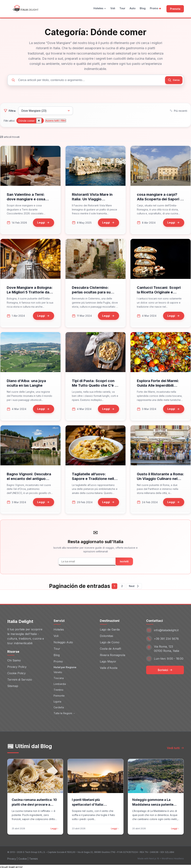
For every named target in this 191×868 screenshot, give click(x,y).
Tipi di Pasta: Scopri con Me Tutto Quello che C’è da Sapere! (95, 386)
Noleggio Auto (63, 641)
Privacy (12, 858)
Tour (122, 8)
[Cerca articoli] (96, 80)
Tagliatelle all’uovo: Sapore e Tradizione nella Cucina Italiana (94, 478)
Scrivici (165, 669)
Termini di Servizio (20, 679)
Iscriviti (124, 560)
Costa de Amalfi (110, 648)
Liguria (57, 700)
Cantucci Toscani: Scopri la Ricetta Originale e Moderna (159, 293)
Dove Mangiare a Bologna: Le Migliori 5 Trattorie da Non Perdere (30, 293)
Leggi (55, 828)
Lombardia (60, 683)
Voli (113, 8)
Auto (133, 8)
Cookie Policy (16, 672)
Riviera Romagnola (112, 654)
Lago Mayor (108, 661)
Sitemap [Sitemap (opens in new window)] (13, 685)
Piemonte (59, 695)
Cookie (23, 858)
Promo (155, 8)
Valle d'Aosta (109, 667)
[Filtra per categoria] (44, 112)
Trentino (58, 689)
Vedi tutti (175, 747)
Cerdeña (59, 706)
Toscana (59, 677)
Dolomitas (107, 635)
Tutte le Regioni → (64, 712)
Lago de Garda (110, 629)
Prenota (175, 9)
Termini (33, 858)
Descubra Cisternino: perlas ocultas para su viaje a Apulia (91, 293)
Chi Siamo (14, 659)
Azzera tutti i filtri (55, 122)
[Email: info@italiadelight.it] (165, 629)
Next (136, 585)
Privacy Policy (17, 666)
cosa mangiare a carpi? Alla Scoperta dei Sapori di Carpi (160, 201)
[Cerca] (172, 80)
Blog (143, 8)
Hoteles (100, 8)
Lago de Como (110, 641)
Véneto (58, 671)
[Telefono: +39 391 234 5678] (165, 638)
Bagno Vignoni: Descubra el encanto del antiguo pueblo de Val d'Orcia (29, 478)
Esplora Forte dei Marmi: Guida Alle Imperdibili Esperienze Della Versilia (158, 386)
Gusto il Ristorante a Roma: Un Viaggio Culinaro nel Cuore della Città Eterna (160, 478)
